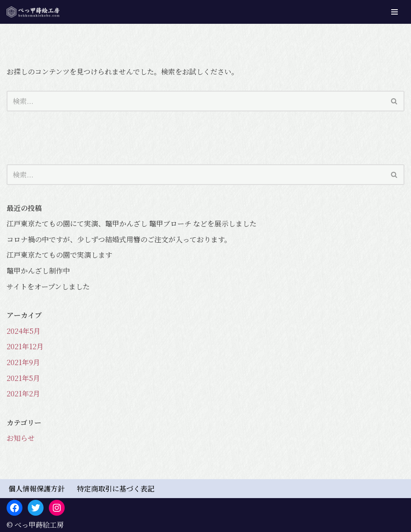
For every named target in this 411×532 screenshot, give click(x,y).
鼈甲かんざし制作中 (38, 271)
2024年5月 (24, 331)
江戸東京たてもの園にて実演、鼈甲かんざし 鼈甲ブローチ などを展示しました (132, 224)
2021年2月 (23, 393)
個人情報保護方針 (37, 489)
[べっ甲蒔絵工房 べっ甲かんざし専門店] (33, 12)
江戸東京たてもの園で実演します (59, 255)
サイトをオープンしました (48, 286)
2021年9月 (23, 362)
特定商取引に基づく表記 (116, 489)
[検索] (196, 101)
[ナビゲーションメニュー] (394, 12)
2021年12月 (25, 346)
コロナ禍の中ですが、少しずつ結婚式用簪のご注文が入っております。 (119, 239)
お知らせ (21, 438)
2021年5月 (23, 378)
